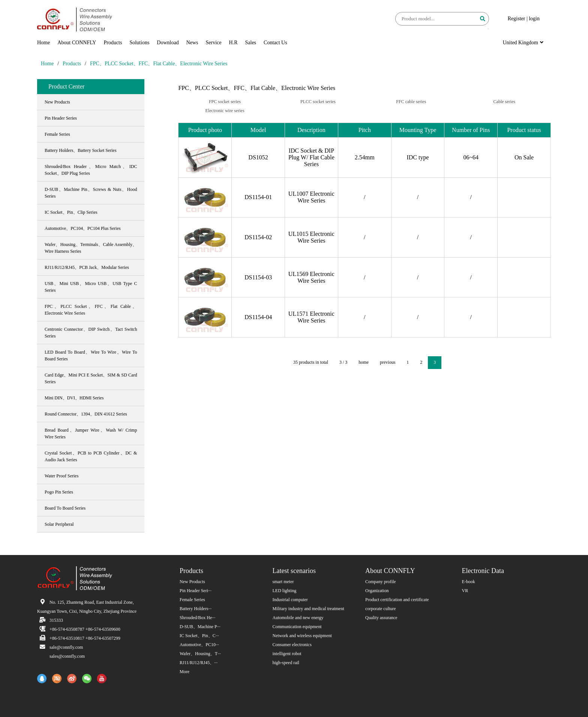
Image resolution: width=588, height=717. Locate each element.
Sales (251, 43)
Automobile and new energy (298, 618)
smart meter (283, 582)
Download (168, 43)
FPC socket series (225, 102)
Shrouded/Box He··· (197, 618)
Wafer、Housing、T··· (200, 654)
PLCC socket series (318, 102)
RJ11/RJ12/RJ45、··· (199, 663)
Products (113, 43)
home (364, 362)
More (184, 672)
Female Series (192, 600)
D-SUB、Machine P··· (200, 627)
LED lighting (285, 591)
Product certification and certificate (397, 600)
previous (388, 362)
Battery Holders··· (196, 609)
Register (517, 19)
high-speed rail (286, 663)
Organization (377, 591)
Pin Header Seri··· (196, 591)
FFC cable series (411, 102)
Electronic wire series (225, 111)
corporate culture (381, 609)
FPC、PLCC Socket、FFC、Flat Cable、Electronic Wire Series (159, 64)
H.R (233, 43)
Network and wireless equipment (302, 636)
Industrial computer (290, 600)
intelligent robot (287, 654)
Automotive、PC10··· (199, 645)
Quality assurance (381, 618)
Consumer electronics (292, 645)
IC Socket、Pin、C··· (199, 636)
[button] (488, 29)
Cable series (504, 102)
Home (43, 43)
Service (214, 43)
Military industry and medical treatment (308, 609)
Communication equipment (297, 627)
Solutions (139, 43)
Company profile (381, 582)
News (192, 43)
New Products (192, 582)
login (534, 19)
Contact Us (275, 43)
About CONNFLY (77, 43)
